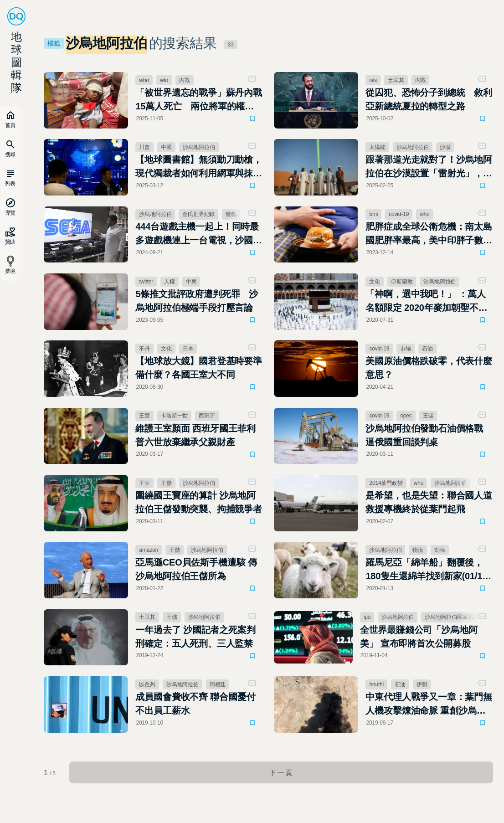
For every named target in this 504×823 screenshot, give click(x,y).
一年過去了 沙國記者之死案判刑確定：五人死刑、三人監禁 (196, 639)
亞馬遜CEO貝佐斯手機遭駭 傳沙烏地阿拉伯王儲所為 (196, 571)
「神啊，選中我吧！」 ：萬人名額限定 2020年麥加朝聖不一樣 (427, 303)
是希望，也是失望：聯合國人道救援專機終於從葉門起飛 (429, 504)
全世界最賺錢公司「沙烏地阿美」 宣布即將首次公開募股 (419, 639)
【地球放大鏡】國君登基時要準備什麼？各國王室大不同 (199, 369)
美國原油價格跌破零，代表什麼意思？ (429, 369)
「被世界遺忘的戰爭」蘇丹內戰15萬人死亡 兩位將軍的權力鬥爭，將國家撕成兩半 (199, 100)
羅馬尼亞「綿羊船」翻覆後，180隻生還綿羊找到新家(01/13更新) (427, 572)
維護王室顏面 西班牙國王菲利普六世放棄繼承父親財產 (196, 437)
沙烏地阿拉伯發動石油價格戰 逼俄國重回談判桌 (425, 437)
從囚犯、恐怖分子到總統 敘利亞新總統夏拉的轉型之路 (429, 99)
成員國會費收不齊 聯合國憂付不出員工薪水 (196, 706)
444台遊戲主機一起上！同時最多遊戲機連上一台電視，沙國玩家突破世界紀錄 (199, 235)
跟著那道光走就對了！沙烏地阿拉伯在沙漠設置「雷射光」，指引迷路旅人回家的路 (429, 168)
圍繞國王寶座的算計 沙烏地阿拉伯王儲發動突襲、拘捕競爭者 (199, 504)
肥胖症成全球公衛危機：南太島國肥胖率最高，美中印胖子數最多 (429, 235)
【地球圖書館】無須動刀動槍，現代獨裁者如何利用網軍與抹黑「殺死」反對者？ (199, 168)
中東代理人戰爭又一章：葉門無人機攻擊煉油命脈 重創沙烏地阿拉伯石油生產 (429, 707)
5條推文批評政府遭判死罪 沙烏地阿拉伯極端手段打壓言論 (197, 302)
